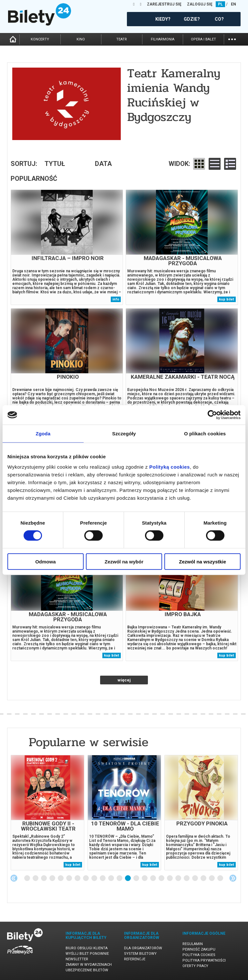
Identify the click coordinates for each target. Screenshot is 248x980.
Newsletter (77, 959)
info (116, 299)
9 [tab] (95, 878)
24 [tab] (221, 878)
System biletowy (140, 954)
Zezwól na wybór (124, 561)
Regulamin (193, 944)
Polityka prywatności (204, 960)
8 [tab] (86, 878)
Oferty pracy (195, 966)
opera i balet (203, 39)
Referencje (135, 959)
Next (233, 878)
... (232, 39)
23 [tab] (212, 878)
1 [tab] (27, 878)
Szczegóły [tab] (124, 434)
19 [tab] (179, 878)
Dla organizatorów (143, 948)
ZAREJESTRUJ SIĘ (164, 4)
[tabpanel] (47, 813)
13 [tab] (128, 878)
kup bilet (227, 299)
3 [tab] (44, 878)
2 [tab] (36, 878)
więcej (124, 680)
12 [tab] (120, 878)
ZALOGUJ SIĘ (200, 4)
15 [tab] (145, 878)
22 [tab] (204, 878)
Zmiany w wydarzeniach (89, 965)
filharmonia (163, 39)
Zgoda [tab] (43, 434)
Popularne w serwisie (88, 742)
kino (81, 39)
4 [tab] (53, 878)
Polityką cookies (170, 467)
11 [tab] (111, 878)
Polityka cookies (199, 955)
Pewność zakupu (199, 949)
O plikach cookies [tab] (205, 434)
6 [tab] (69, 878)
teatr (122, 39)
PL (220, 4)
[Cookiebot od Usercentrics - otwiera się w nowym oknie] (212, 415)
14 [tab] (137, 878)
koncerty (40, 39)
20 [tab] (187, 878)
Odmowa (45, 561)
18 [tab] (170, 878)
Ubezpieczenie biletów (87, 970)
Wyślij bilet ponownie (87, 954)
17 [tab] (162, 878)
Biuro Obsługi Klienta (87, 948)
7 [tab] (78, 878)
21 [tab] (195, 878)
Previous (14, 878)
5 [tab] (61, 878)
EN (233, 4)
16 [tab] (153, 878)
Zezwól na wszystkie (202, 561)
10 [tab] (103, 878)
